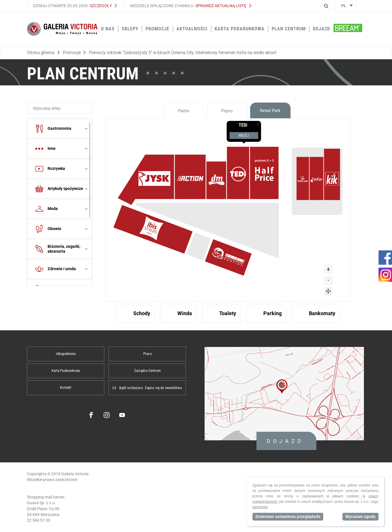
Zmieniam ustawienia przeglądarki (288, 517)
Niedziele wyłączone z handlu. (191, 6)
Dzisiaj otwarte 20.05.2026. (75, 6)
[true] (256, 121)
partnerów (260, 507)
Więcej (244, 136)
